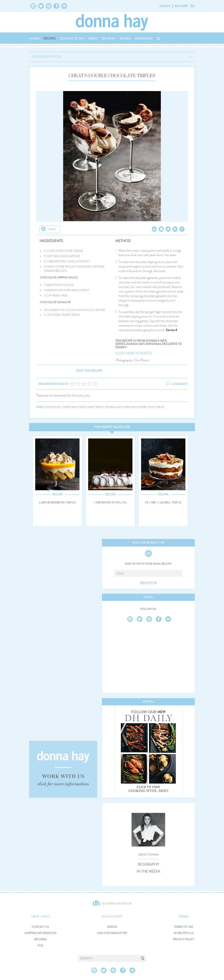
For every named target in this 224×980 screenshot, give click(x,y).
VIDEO (93, 38)
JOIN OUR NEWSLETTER (112, 933)
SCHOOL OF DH (72, 38)
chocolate (53, 407)
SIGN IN (112, 927)
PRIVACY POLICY (184, 939)
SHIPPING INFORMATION (40, 933)
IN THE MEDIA (148, 871)
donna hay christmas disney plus (130, 407)
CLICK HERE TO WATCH (134, 353)
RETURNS (40, 939)
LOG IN (165, 6)
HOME (35, 38)
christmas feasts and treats (83, 407)
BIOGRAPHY (148, 864)
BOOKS (125, 38)
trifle (160, 407)
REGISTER (148, 583)
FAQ (40, 946)
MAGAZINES (144, 38)
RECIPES (50, 38)
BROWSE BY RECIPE (47, 57)
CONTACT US (40, 927)
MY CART (181, 6)
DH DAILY (109, 38)
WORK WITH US (184, 933)
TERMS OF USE (184, 927)
